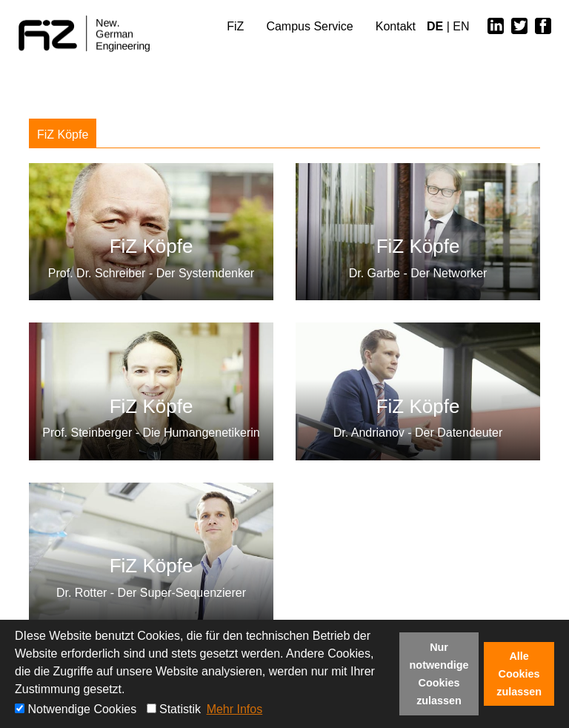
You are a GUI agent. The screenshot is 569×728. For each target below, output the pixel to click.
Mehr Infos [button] (235, 709)
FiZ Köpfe (63, 135)
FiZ (235, 26)
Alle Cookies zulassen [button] (519, 674)
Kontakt (396, 26)
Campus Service (309, 26)
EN (461, 26)
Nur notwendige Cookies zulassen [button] (439, 674)
